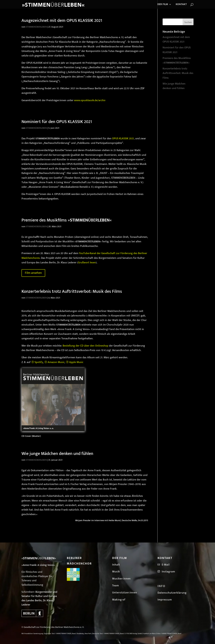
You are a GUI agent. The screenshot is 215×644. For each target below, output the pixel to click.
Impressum (165, 600)
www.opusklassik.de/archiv (90, 100)
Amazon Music (54, 362)
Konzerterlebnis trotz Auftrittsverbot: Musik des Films (72, 291)
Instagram (166, 572)
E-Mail (165, 565)
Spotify (37, 362)
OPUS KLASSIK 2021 (123, 139)
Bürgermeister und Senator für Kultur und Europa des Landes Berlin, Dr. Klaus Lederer (39, 598)
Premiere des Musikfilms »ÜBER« (67, 220)
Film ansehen (33, 273)
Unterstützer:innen (125, 593)
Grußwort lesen (87, 263)
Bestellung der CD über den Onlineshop (85, 346)
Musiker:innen (121, 579)
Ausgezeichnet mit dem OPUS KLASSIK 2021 (62, 21)
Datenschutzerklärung (172, 593)
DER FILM (163, 5)
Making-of (119, 600)
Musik (116, 572)
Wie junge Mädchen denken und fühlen (57, 454)
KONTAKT (181, 5)
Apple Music (75, 362)
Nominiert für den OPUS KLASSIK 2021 (57, 122)
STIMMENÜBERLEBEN (36, 27)
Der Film (120, 558)
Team (116, 586)
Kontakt (165, 558)
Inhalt (116, 565)
